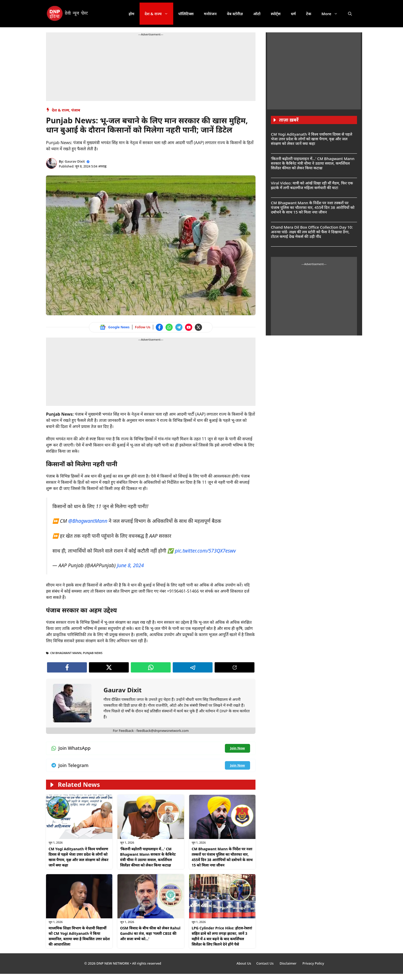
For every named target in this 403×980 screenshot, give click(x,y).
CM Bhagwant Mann (66, 653)
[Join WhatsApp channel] (169, 327)
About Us (244, 963)
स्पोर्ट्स (276, 14)
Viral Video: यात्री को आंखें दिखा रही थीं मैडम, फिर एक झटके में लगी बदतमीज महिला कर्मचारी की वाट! (312, 185)
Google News (119, 327)
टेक (309, 14)
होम (132, 14)
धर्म (293, 14)
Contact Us (265, 963)
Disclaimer (288, 963)
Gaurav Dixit (75, 161)
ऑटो (257, 14)
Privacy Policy (313, 963)
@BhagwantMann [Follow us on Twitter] (88, 521)
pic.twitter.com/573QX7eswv (205, 551)
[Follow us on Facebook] (159, 327)
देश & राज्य (159, 14)
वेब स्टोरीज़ (235, 14)
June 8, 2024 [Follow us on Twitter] (130, 565)
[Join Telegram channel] (179, 327)
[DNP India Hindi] (68, 14)
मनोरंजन (210, 14)
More (332, 14)
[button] (350, 14)
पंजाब (76, 110)
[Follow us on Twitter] (198, 327)
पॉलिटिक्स (186, 14)
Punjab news (93, 653)
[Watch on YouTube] (189, 327)
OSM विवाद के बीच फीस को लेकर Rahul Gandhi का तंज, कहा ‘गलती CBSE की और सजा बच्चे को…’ (150, 933)
